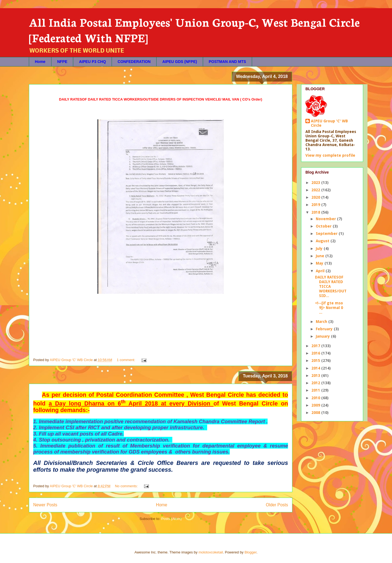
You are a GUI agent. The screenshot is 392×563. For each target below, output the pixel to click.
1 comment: (127, 360)
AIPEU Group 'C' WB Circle (329, 123)
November (326, 219)
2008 (316, 413)
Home (40, 62)
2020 (316, 197)
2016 (316, 353)
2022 (316, 190)
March (322, 322)
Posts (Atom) (171, 519)
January (323, 336)
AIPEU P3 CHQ (92, 62)
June (321, 256)
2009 (316, 405)
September (327, 234)
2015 (316, 361)
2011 (316, 390)
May (320, 263)
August (323, 241)
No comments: (127, 486)
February (325, 329)
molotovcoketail (211, 552)
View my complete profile (330, 155)
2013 (316, 376)
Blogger (250, 552)
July (320, 249)
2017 (316, 346)
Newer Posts (45, 505)
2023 (316, 183)
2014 (316, 368)
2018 (316, 212)
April (321, 271)
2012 (316, 383)
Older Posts (277, 505)
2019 (316, 205)
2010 (316, 398)
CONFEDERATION (134, 62)
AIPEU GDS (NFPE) (180, 62)
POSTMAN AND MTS (227, 62)
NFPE (62, 62)
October (324, 226)
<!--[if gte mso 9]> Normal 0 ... (329, 308)
